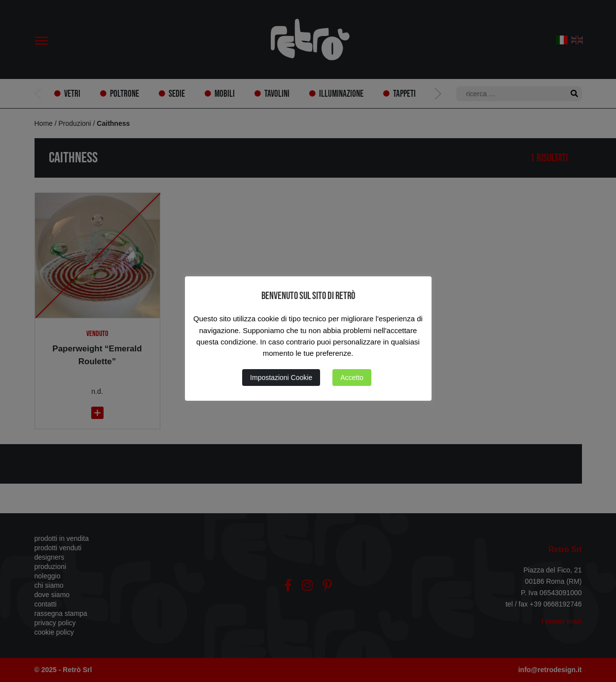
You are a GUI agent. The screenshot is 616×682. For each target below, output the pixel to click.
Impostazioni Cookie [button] (281, 378)
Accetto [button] (352, 378)
